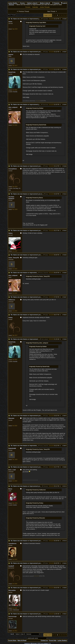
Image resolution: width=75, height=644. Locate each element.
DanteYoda (45, 105)
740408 (65, 166)
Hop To (12, 634)
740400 (65, 69)
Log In (64, 3)
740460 (65, 273)
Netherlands (16, 610)
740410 (65, 194)
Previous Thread (23, 11)
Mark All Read (22, 640)
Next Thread (52, 11)
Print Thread (12, 15)
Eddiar (46, 52)
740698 (65, 467)
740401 (65, 105)
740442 (65, 231)
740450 (65, 255)
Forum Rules (12, 640)
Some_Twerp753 (43, 273)
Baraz (46, 194)
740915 (65, 614)
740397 (65, 52)
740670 (65, 416)
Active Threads (45, 7)
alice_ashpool (44, 339)
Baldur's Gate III (32, 3)
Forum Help (53, 640)
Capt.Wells (45, 19)
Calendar (35, 7)
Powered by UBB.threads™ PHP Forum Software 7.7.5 (37, 643)
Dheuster (45, 486)
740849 (65, 588)
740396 (65, 19)
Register (56, 3)
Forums (22, 3)
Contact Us (44, 640)
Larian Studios (13, 3)
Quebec (15, 505)
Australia (15, 92)
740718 (65, 541)
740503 (65, 315)
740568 (65, 339)
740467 (65, 297)
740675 (65, 446)
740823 (65, 563)
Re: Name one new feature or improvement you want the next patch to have (35, 19)
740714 (65, 486)
